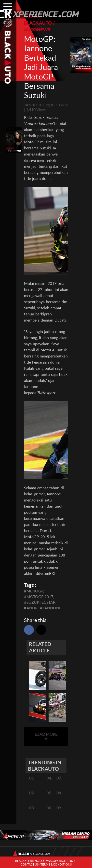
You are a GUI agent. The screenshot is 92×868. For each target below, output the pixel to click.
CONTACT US (30, 864)
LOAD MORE (46, 736)
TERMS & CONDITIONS (56, 864)
